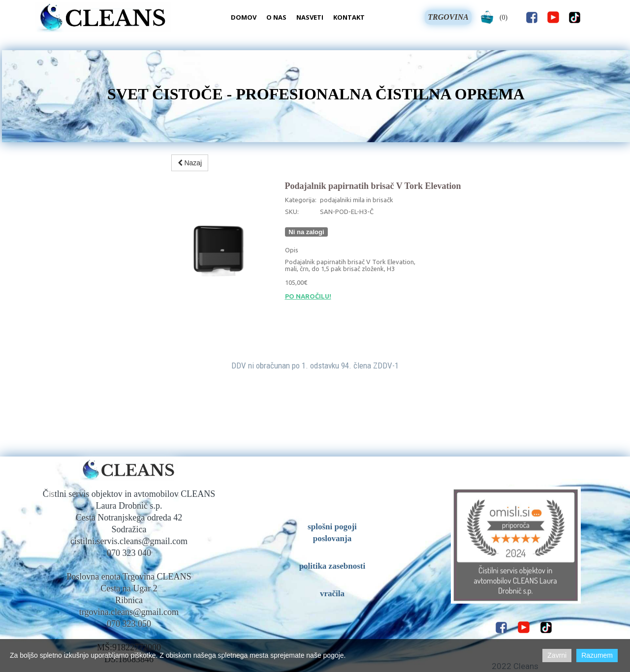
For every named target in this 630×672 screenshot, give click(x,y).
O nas (276, 17)
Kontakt (349, 17)
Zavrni (557, 655)
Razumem (597, 655)
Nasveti (310, 17)
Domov (244, 17)
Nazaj (190, 163)
